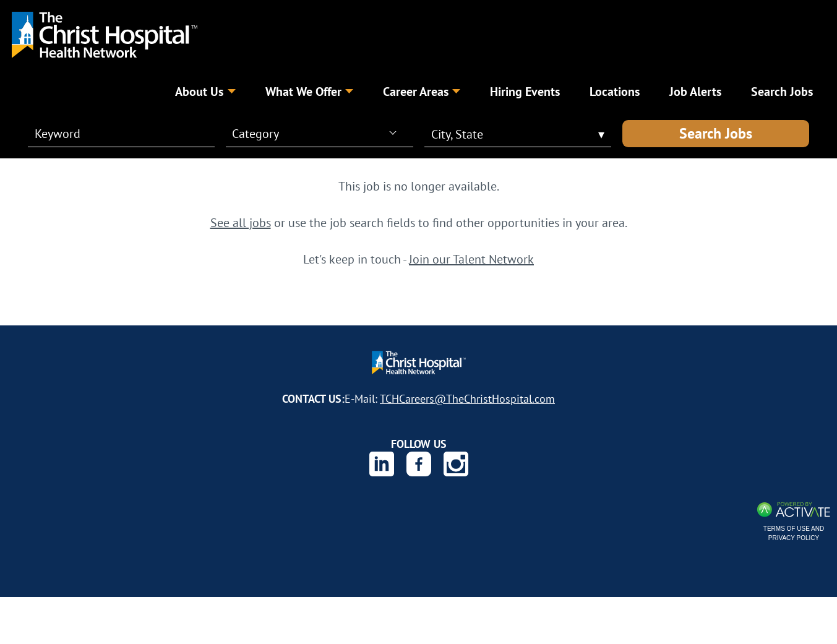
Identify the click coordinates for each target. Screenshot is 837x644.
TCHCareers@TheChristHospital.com (467, 398)
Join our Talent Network (471, 259)
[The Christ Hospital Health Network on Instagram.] (456, 464)
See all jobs (241, 222)
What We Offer (309, 91)
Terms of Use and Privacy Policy (794, 533)
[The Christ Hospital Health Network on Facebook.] (419, 464)
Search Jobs (716, 133)
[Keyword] (114, 134)
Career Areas (422, 91)
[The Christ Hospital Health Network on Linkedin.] (382, 464)
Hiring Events (525, 91)
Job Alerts (695, 91)
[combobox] (314, 133)
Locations (615, 91)
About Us (205, 91)
